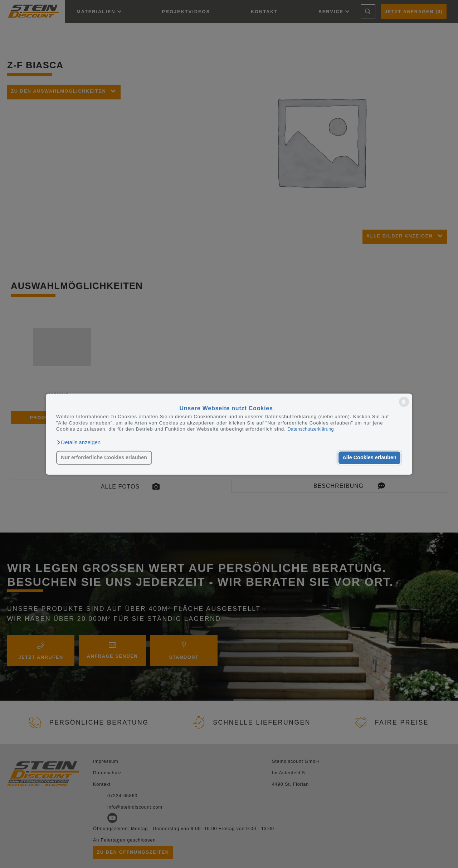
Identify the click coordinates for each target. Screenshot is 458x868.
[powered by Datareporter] (404, 406)
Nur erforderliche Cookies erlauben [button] (104, 458)
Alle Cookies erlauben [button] (369, 458)
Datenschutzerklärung (311, 429)
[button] (78, 442)
